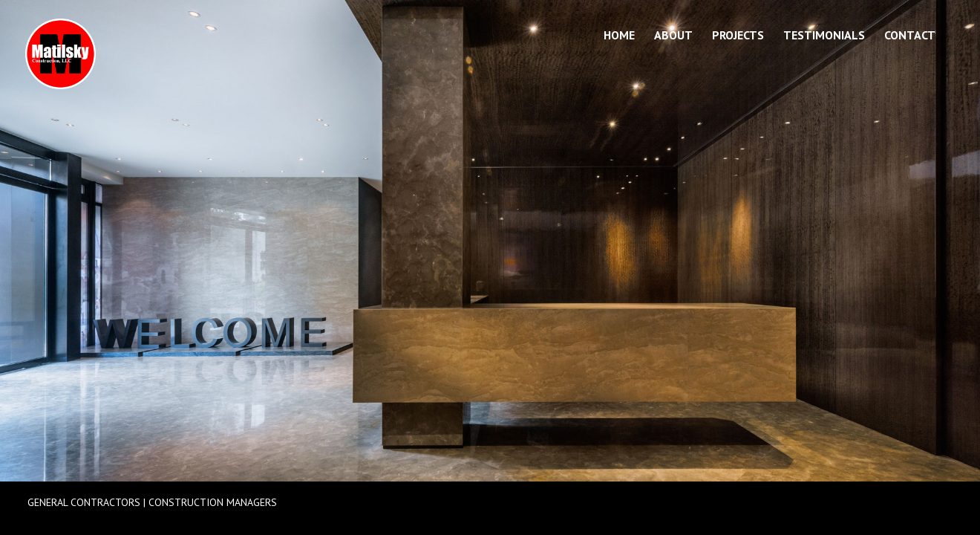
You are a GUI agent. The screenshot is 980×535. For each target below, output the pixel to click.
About (673, 36)
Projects (738, 36)
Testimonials (824, 36)
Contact (910, 36)
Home (619, 36)
